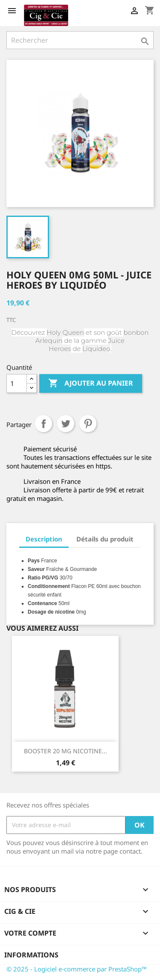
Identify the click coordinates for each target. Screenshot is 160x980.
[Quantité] (17, 383)
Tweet (66, 424)
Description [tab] (44, 539)
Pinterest (88, 424)
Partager (44, 424)
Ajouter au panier (91, 383)
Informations (31, 955)
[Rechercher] (80, 40)
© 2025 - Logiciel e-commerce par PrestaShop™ (77, 969)
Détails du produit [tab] (105, 539)
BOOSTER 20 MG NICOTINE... (65, 751)
